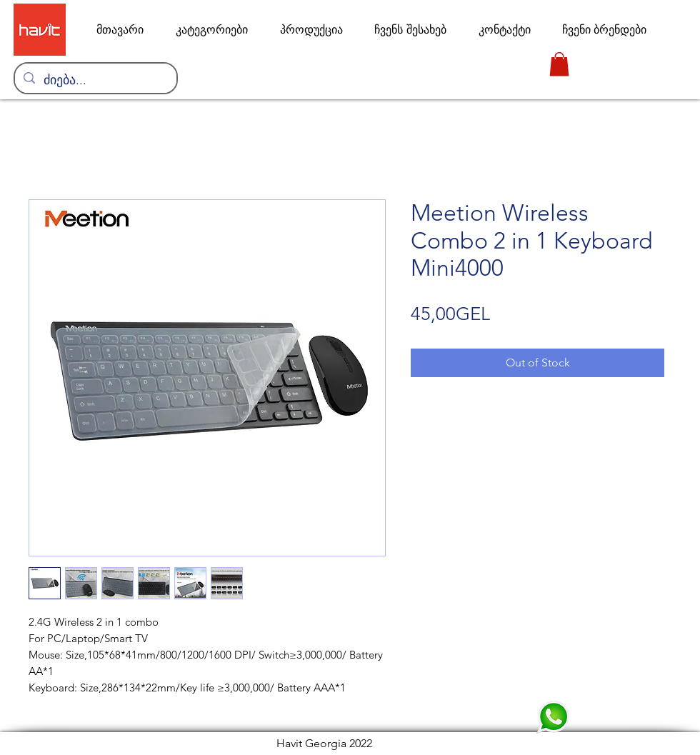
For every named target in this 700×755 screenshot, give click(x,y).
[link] (559, 64)
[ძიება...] (95, 81)
